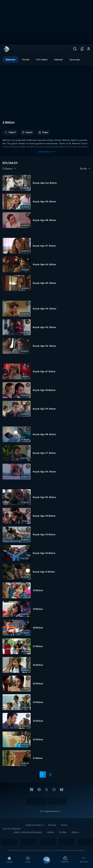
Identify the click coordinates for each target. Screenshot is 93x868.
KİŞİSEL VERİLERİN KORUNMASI (28, 832)
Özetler (26, 59)
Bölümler (11, 59)
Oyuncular (75, 59)
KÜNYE (64, 825)
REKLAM (52, 825)
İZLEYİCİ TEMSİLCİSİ (12, 829)
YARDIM (51, 832)
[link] (6, 49)
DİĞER (74, 832)
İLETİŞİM (63, 832)
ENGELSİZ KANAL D (34, 825)
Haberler (59, 59)
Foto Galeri (42, 59)
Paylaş (43, 132)
